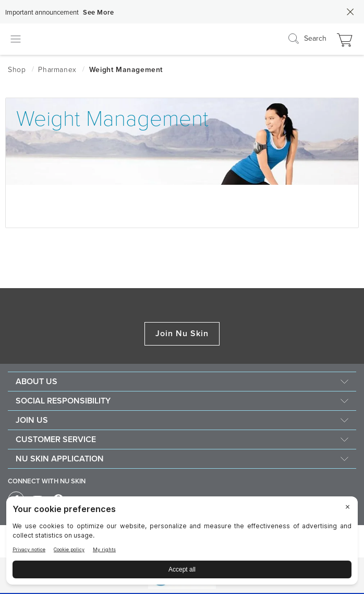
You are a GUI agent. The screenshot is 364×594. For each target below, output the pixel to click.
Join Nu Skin (182, 334)
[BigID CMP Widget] (182, 543)
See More (99, 13)
